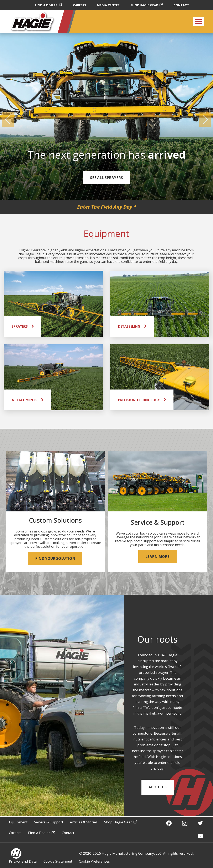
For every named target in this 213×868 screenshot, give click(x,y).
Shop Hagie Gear (144, 5)
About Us (158, 787)
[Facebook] (169, 823)
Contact (181, 5)
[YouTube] (200, 836)
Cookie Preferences (94, 861)
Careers (80, 5)
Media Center (108, 5)
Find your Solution (55, 558)
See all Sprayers (106, 178)
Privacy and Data (23, 861)
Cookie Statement (58, 861)
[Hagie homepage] (16, 853)
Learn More (157, 557)
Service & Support (49, 822)
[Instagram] (185, 823)
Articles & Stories (84, 822)
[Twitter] (200, 823)
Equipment (18, 822)
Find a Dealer (46, 5)
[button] (8, 119)
